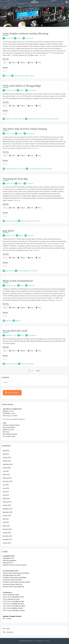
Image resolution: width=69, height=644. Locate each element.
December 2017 (8, 536)
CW (6, 76)
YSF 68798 (6, 413)
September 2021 (8, 464)
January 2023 (7, 458)
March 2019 (6, 498)
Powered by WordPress (26, 641)
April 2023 (6, 454)
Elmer (16, 119)
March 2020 (6, 475)
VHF (39, 221)
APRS (22, 221)
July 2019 (6, 485)
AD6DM (35, 2)
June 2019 (6, 488)
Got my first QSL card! (15, 331)
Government (20, 76)
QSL (18, 169)
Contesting (8, 169)
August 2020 (7, 468)
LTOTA (39, 169)
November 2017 (8, 539)
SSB (9, 76)
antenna (30, 119)
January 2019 (7, 505)
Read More (43, 55)
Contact (35, 119)
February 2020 (7, 478)
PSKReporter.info (8, 563)
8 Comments (30, 183)
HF (46, 119)
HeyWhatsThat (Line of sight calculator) (15, 565)
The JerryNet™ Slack (9, 436)
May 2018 (6, 519)
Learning (50, 119)
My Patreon (6, 432)
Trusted (39, 641)
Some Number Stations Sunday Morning (26, 34)
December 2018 (8, 509)
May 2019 (6, 492)
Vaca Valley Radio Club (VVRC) (12, 575)
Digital (29, 221)
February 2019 (7, 502)
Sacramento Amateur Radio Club (12, 584)
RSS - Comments (8, 632)
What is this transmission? (18, 281)
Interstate (34, 271)
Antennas (8, 119)
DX (32, 221)
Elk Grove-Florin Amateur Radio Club (13, 587)
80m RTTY (8, 231)
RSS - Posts (6, 629)
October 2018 (7, 516)
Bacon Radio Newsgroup (10, 434)
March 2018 (6, 526)
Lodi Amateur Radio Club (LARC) (12, 580)
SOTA (20, 119)
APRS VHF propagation (9, 560)
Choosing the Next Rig (15, 179)
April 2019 (6, 495)
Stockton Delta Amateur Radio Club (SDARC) (16, 573)
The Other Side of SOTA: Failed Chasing (25, 129)
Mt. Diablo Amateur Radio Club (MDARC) (15, 578)
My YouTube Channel (9, 427)
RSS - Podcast (7, 619)
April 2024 (6, 451)
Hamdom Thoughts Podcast (11, 425)
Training (49, 169)
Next (38, 371)
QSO (54, 119)
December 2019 (8, 481)
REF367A (6, 411)
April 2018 (6, 522)
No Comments (29, 38)
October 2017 (7, 543)
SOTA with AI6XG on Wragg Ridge (22, 86)
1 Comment (30, 235)
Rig (45, 169)
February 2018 (7, 529)
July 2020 (6, 471)
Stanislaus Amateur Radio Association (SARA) (16, 582)
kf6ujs (22, 285)
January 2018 (7, 533)
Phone (14, 169)
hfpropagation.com (8, 558)
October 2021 (7, 461)
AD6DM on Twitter (8, 430)
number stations (29, 76)
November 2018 (8, 512)
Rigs (21, 169)
